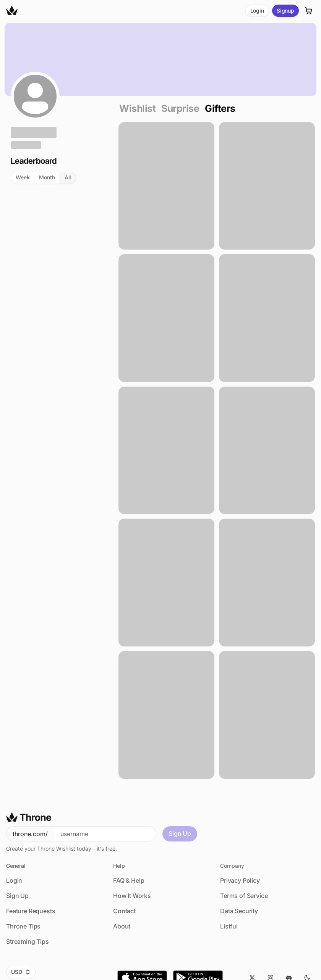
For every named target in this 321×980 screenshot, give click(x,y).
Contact (124, 911)
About (122, 926)
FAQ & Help (129, 880)
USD (21, 972)
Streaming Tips (28, 941)
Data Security (239, 911)
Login (257, 10)
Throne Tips (23, 926)
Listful (229, 926)
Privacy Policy (240, 880)
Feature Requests (31, 911)
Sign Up (180, 833)
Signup (285, 10)
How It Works (132, 896)
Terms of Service (244, 896)
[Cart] (309, 11)
